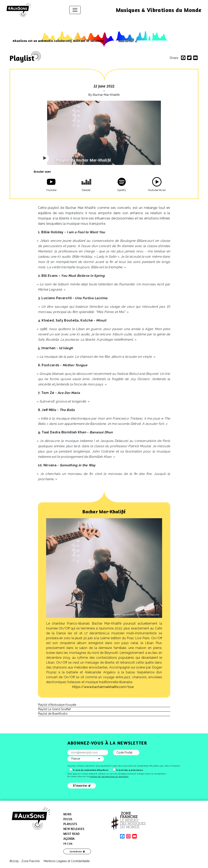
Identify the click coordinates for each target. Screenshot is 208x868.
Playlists (70, 824)
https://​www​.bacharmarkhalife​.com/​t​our (103, 687)
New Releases (74, 829)
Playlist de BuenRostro (53, 714)
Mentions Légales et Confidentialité (67, 861)
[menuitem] (65, 844)
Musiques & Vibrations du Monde (159, 10)
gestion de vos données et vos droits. (109, 776)
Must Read (71, 834)
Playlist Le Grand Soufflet (54, 709)
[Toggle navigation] (75, 10)
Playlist (22, 58)
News (67, 814)
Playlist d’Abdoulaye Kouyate (57, 705)
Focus (68, 819)
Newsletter (126, 41)
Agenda (69, 839)
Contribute (76, 851)
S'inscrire (82, 786)
